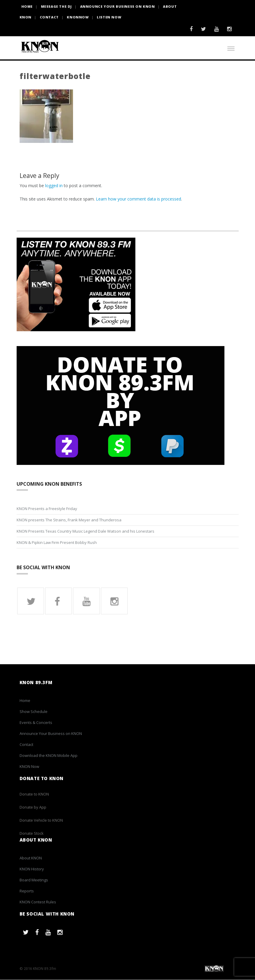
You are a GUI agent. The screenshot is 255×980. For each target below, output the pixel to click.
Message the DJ (56, 6)
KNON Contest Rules (38, 902)
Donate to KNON (34, 794)
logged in (54, 186)
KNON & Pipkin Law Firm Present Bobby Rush (57, 543)
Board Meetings (34, 880)
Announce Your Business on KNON (118, 6)
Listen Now (109, 17)
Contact (49, 17)
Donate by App (33, 807)
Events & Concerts (36, 722)
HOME (27, 6)
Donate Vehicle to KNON (41, 820)
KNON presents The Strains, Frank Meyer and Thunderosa (69, 520)
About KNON (31, 858)
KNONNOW (78, 17)
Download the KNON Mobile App (49, 755)
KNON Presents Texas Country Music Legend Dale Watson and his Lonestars (85, 531)
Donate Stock (32, 834)
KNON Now (29, 766)
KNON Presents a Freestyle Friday (47, 509)
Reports (27, 891)
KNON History (32, 869)
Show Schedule (34, 711)
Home (25, 700)
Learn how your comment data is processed (138, 199)
